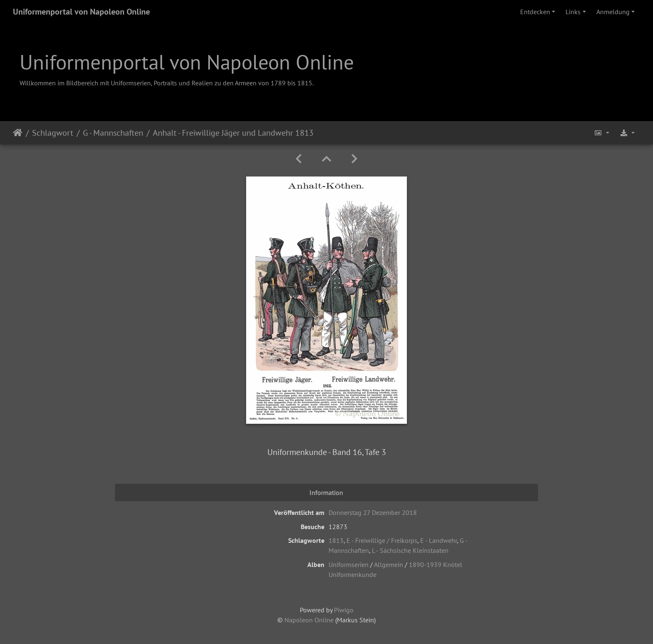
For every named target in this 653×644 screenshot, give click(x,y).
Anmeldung (613, 12)
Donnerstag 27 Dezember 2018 (373, 512)
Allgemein (389, 564)
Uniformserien (349, 564)
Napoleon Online (309, 620)
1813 (336, 540)
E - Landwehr (439, 540)
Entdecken (535, 12)
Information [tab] (326, 492)
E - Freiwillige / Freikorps (382, 540)
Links (573, 12)
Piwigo (344, 610)
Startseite (18, 133)
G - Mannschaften (113, 133)
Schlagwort (53, 133)
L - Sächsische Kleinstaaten (410, 550)
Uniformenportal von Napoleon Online (81, 12)
